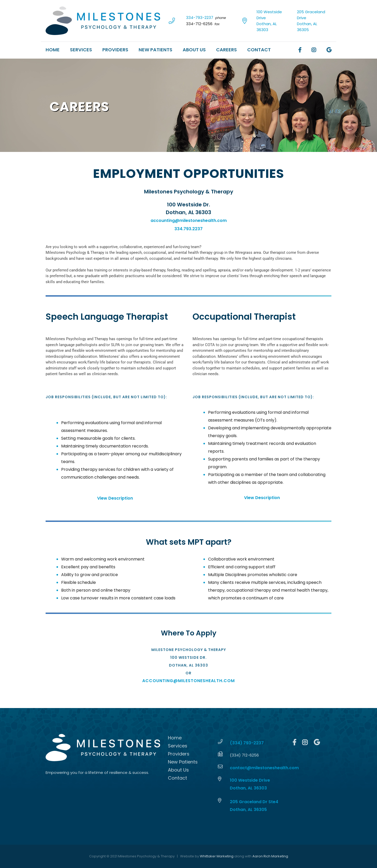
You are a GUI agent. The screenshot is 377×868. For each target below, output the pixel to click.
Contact (259, 50)
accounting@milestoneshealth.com (189, 220)
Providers (115, 50)
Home (53, 50)
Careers (226, 50)
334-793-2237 (200, 17)
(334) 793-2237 (247, 743)
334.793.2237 (189, 229)
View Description (115, 498)
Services (81, 50)
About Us (194, 50)
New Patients (155, 50)
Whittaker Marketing (217, 856)
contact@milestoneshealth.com (264, 768)
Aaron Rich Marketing (270, 856)
